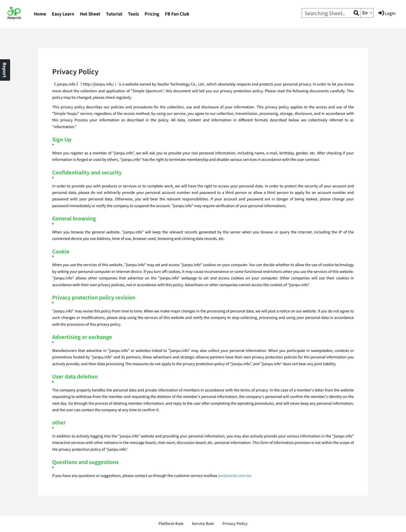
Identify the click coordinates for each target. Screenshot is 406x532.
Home (40, 14)
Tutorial (114, 14)
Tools (134, 14)
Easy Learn (63, 14)
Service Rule (203, 523)
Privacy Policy (235, 523)
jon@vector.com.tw (234, 475)
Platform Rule (171, 523)
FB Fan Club (177, 14)
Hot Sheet (90, 14)
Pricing (152, 14)
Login (387, 13)
